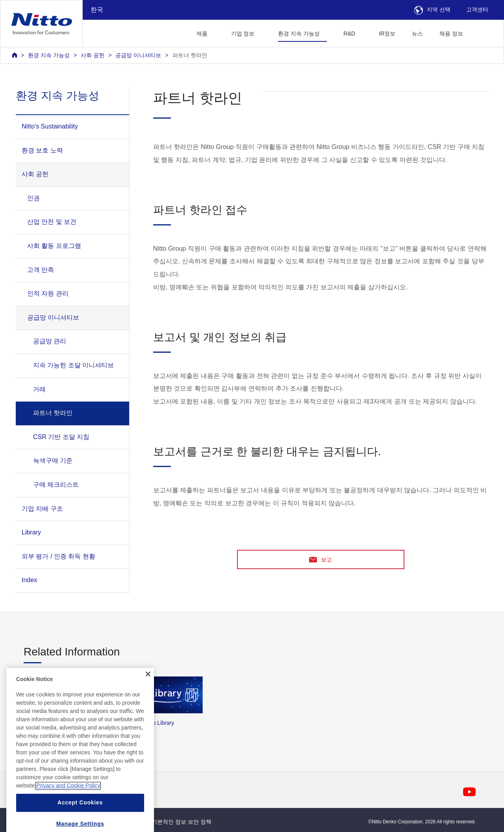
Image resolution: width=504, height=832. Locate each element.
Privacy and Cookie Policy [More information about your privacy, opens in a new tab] (68, 802)
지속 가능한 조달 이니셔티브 (73, 365)
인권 (33, 198)
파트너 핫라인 (190, 55)
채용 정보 (451, 34)
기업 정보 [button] (243, 34)
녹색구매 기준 (53, 461)
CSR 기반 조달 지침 (61, 437)
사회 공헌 (93, 55)
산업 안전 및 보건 (52, 222)
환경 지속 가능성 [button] (299, 34)
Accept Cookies (80, 819)
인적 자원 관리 (48, 293)
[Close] (148, 691)
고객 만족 (41, 270)
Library (31, 532)
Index (29, 580)
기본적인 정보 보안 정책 (182, 822)
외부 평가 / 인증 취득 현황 (58, 556)
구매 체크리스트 (56, 485)
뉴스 (417, 34)
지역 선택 (432, 9)
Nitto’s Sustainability (50, 126)
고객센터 (477, 9)
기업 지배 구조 (42, 509)
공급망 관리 (50, 341)
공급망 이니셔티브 (138, 55)
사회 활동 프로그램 (54, 246)
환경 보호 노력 (42, 150)
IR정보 (387, 34)
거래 (39, 389)
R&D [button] (349, 34)
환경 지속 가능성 (49, 55)
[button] (484, 33)
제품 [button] (202, 34)
